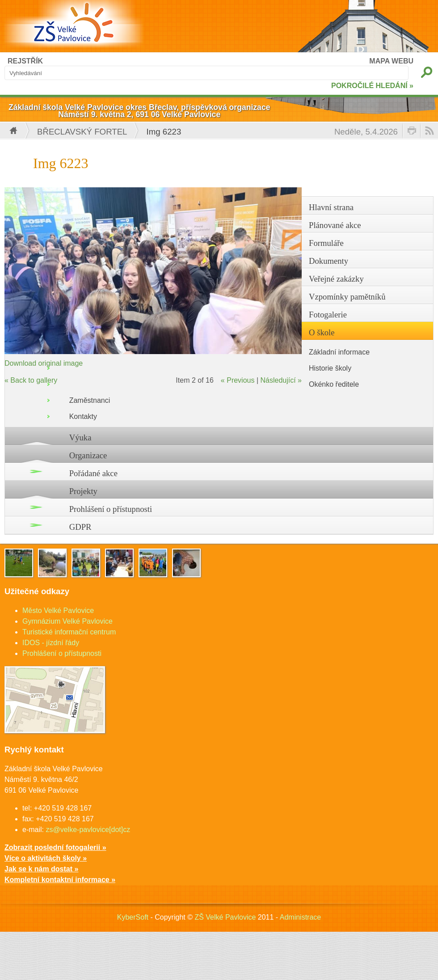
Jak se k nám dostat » (41, 869)
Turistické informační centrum (69, 632)
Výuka (80, 437)
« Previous (238, 380)
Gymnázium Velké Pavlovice (67, 621)
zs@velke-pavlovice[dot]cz (88, 830)
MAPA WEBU (391, 61)
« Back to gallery (31, 380)
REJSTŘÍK (25, 61)
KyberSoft (133, 917)
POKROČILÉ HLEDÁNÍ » (372, 86)
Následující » (281, 380)
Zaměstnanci (90, 400)
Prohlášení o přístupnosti (111, 509)
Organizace (88, 455)
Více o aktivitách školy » (46, 858)
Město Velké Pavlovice (58, 610)
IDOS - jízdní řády (51, 643)
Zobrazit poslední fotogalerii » (55, 847)
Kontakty (83, 416)
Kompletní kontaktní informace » (60, 880)
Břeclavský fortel (82, 132)
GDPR (80, 527)
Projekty (83, 491)
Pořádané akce (93, 473)
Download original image (44, 363)
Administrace (300, 917)
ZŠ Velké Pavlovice (225, 917)
